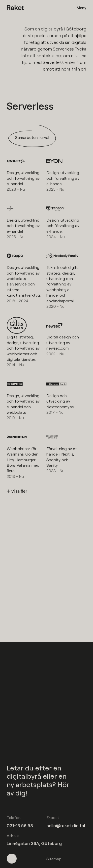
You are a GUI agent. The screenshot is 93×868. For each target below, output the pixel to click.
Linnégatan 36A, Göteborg (34, 843)
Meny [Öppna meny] (81, 8)
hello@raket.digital (66, 826)
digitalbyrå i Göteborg (64, 29)
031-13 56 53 (20, 826)
